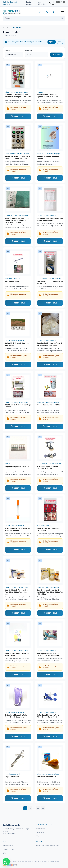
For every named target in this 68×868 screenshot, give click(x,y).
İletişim (38, 836)
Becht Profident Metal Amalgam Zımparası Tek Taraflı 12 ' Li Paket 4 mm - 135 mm (18, 220)
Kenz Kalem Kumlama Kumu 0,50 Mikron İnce (50, 282)
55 (38, 808)
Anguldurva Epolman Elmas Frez (17, 467)
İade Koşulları (40, 829)
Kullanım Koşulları (8, 849)
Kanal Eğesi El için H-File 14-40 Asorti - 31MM (17, 654)
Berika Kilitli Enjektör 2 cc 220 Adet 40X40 (17, 344)
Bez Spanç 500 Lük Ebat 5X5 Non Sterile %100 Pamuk (50, 219)
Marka (8, 50)
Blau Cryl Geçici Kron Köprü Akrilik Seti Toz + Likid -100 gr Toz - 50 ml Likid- (50, 592)
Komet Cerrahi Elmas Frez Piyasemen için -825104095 (48, 96)
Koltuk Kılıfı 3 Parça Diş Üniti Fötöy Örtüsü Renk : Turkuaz (48, 654)
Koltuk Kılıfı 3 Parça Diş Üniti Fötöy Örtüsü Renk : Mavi (48, 716)
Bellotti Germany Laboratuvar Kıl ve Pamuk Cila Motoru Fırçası (18, 157)
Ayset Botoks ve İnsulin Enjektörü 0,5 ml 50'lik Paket (18, 529)
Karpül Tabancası (12, 777)
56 (43, 808)
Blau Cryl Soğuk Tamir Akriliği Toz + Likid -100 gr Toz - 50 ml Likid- (16, 592)
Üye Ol (52, 42)
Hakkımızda (40, 832)
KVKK (5, 853)
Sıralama (29, 50)
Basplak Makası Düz (13, 281)
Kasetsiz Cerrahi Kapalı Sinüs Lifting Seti (49, 529)
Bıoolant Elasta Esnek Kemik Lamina (48, 157)
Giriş (60, 42)
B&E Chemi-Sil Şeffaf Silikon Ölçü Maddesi (18, 406)
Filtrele (56, 55)
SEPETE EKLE (18, 116)
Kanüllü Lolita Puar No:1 (46, 777)
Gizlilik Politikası (8, 846)
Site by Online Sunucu (44, 862)
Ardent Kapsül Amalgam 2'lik (48, 405)
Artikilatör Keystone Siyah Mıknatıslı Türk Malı (47, 468)
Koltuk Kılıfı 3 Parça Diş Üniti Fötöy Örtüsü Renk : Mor (16, 716)
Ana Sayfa (6, 27)
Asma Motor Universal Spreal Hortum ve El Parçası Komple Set (18, 96)
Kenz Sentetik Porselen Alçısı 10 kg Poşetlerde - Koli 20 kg (49, 344)
